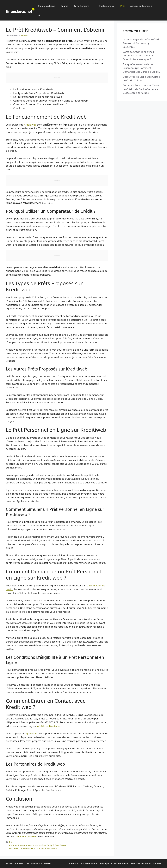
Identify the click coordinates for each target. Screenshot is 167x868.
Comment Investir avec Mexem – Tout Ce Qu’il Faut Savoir (38, 845)
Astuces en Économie (141, 6)
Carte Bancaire (85, 6)
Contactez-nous (89, 863)
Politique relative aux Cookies (146, 863)
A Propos (74, 863)
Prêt (122, 6)
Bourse (64, 6)
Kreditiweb (30, 125)
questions (32, 733)
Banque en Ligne (46, 6)
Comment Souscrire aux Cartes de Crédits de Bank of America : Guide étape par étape (141, 89)
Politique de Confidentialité (114, 863)
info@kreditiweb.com (49, 726)
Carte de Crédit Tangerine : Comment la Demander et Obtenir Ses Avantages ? (138, 56)
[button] (39, 15)
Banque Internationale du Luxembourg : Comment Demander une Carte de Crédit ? (141, 68)
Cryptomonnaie (107, 6)
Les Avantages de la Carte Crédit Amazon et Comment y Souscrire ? (141, 43)
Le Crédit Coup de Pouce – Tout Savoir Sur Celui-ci (34, 848)
